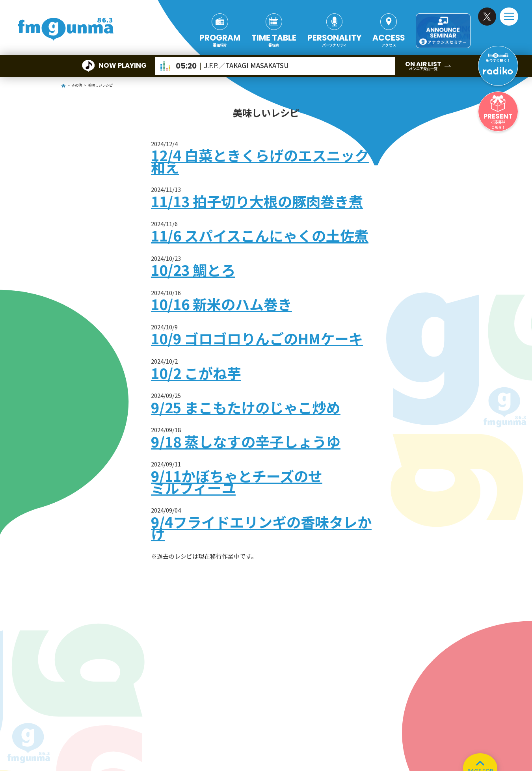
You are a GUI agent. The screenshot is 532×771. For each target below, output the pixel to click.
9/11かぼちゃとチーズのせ (237, 476)
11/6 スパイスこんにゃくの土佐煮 (260, 235)
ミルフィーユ (193, 487)
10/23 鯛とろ (193, 269)
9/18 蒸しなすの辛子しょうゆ (246, 441)
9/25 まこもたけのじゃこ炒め (246, 407)
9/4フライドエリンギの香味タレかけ (261, 528)
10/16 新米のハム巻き (221, 304)
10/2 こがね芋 (196, 373)
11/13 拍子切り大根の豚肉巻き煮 (257, 201)
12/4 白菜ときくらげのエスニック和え (260, 161)
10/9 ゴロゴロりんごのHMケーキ (257, 338)
